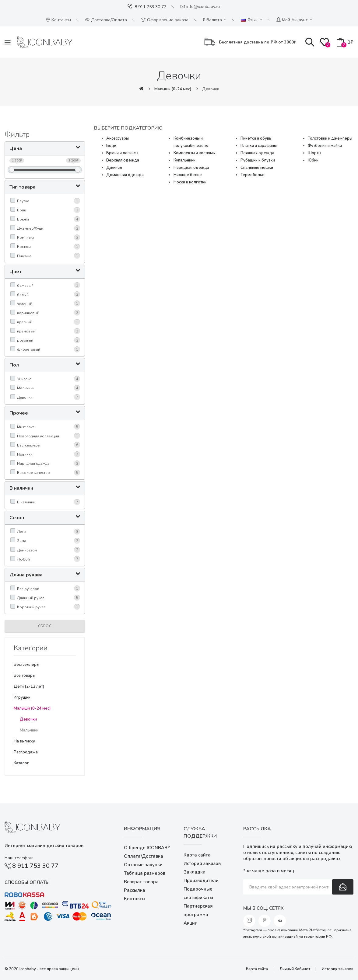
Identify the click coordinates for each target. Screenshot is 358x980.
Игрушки (22, 697)
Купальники (184, 160)
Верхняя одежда (123, 160)
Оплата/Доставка (144, 856)
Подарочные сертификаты (198, 893)
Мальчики (29, 730)
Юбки (313, 160)
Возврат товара (141, 882)
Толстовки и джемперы (330, 138)
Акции (191, 923)
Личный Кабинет (295, 969)
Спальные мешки (257, 168)
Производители (201, 881)
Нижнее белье (188, 175)
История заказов (202, 864)
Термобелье (253, 175)
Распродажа (26, 752)
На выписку (24, 741)
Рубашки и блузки (258, 160)
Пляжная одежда (257, 153)
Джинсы (114, 168)
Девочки (211, 89)
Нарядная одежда (191, 168)
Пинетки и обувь (256, 138)
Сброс (45, 626)
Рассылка (135, 890)
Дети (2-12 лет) (29, 686)
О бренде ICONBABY (147, 848)
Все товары (25, 676)
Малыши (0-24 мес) (173, 89)
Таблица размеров (145, 873)
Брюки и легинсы (122, 153)
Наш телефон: (19, 858)
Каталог (21, 763)
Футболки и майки (325, 146)
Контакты (135, 899)
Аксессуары (118, 138)
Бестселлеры (26, 665)
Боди (111, 146)
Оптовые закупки (143, 865)
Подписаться (343, 887)
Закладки (195, 872)
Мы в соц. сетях (263, 908)
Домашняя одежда (125, 175)
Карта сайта (197, 855)
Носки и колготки (190, 182)
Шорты (314, 153)
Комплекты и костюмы (195, 153)
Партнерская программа (198, 910)
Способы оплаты (27, 882)
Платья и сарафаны (259, 146)
